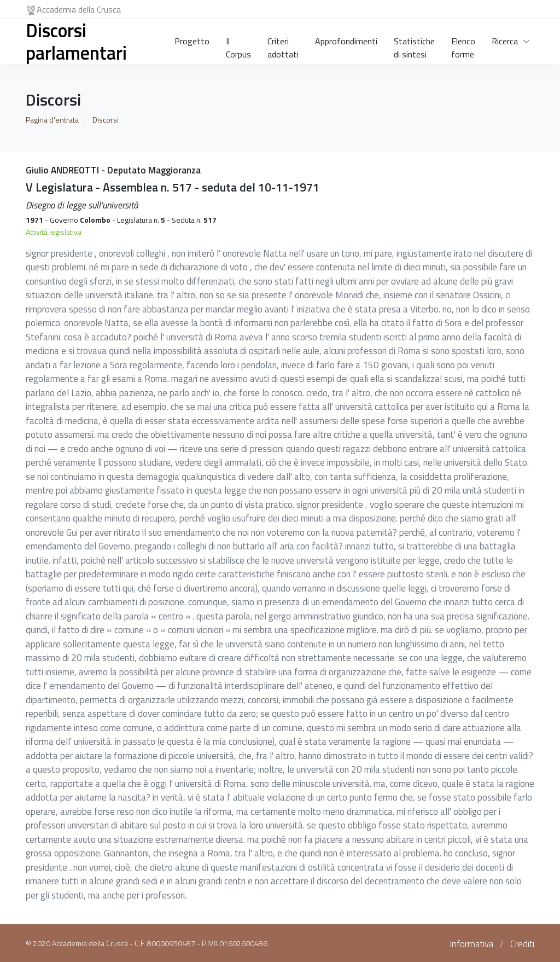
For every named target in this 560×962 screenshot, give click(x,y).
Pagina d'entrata (52, 120)
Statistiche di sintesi (414, 45)
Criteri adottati (283, 45)
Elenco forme (463, 45)
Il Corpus (238, 45)
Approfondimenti (346, 41)
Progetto (192, 41)
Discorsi (106, 120)
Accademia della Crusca (73, 9)
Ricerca (505, 41)
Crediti (522, 944)
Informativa (471, 944)
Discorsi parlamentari (76, 41)
